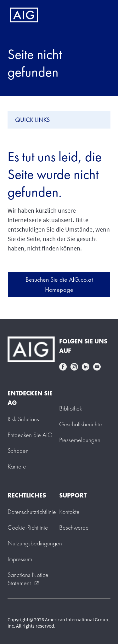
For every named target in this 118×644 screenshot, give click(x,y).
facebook (63, 367)
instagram (74, 367)
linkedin (86, 367)
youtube (97, 367)
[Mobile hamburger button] (100, 15)
